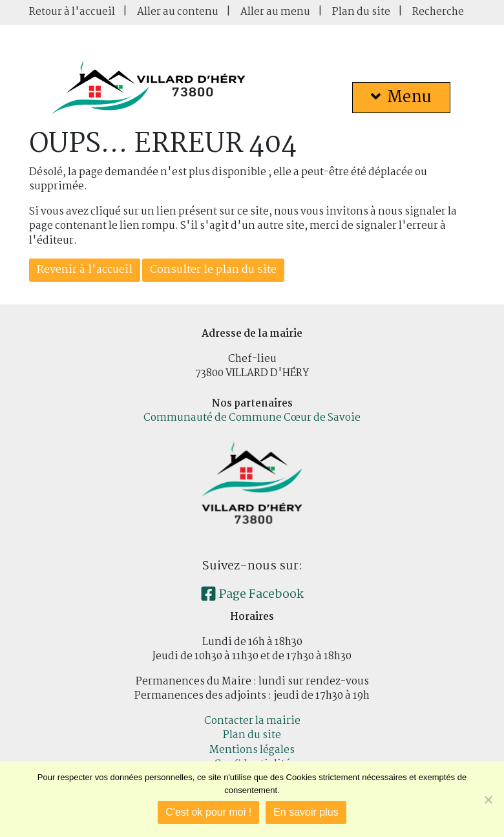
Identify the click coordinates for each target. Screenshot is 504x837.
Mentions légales (252, 750)
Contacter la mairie (252, 721)
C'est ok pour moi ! (208, 812)
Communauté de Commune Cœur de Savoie (252, 418)
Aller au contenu (178, 12)
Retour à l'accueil (72, 12)
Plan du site (361, 12)
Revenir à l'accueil (85, 270)
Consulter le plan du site (213, 270)
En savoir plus (306, 812)
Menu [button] (401, 98)
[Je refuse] (488, 800)
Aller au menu (275, 12)
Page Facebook (252, 595)
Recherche (438, 12)
